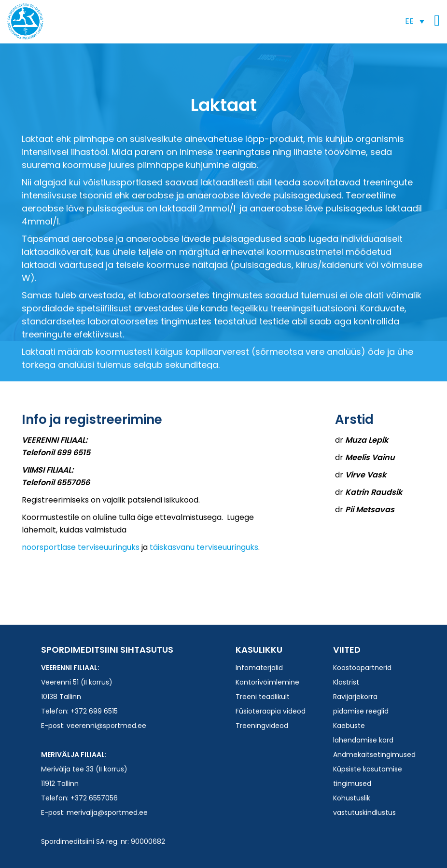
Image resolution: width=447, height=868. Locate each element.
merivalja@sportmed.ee (107, 812)
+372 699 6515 (94, 711)
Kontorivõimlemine (267, 682)
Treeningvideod (262, 726)
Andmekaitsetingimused (374, 755)
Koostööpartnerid (362, 668)
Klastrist (346, 682)
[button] (415, 21)
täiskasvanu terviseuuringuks (204, 547)
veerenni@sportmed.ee (106, 726)
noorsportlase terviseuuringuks (81, 547)
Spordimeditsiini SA (25, 21)
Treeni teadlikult (263, 697)
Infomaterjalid (259, 668)
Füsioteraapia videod (271, 711)
